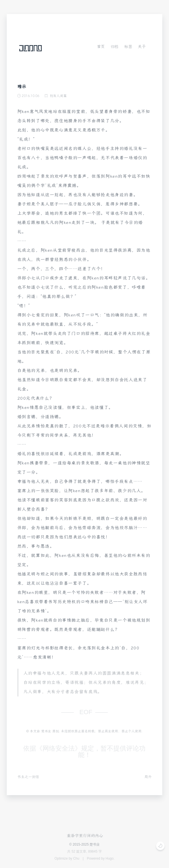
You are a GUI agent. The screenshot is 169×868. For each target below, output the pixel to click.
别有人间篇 (58, 96)
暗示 (22, 87)
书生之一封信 (28, 777)
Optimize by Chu (67, 858)
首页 (101, 47)
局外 (148, 777)
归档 (114, 47)
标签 (128, 47)
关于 (142, 47)
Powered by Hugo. (101, 858)
